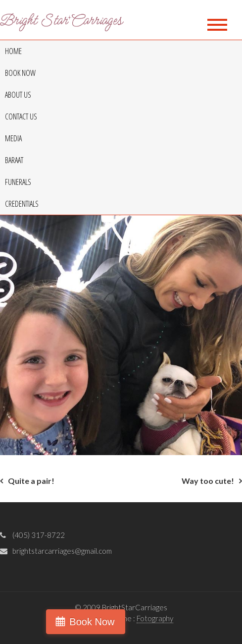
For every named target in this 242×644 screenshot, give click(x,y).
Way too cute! (208, 481)
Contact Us (21, 117)
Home (13, 51)
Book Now (20, 73)
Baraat (14, 160)
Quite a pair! (31, 481)
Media (13, 138)
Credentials (22, 204)
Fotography (155, 618)
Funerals (18, 182)
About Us (18, 95)
